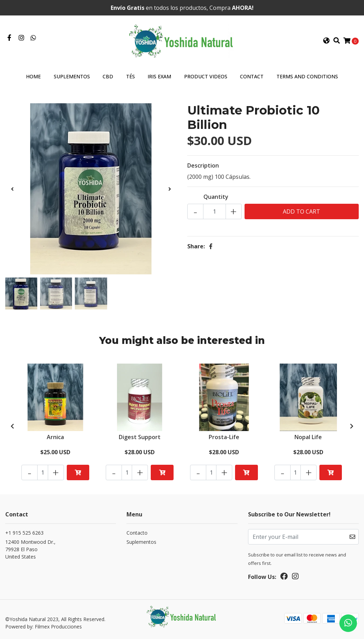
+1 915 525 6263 (24, 533)
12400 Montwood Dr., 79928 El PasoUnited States (30, 549)
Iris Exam (159, 76)
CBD (108, 76)
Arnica (55, 437)
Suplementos (72, 76)
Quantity (216, 197)
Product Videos (206, 76)
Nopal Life (308, 437)
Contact (252, 76)
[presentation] (12, 189)
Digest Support (140, 437)
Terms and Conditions (307, 76)
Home (33, 76)
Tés (131, 76)
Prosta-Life (224, 437)
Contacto (137, 533)
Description (203, 165)
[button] (326, 41)
